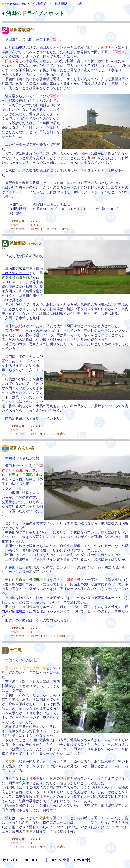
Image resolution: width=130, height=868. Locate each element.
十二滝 (16, 650)
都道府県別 (62, 4)
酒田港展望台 (22, 30)
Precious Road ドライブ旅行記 (28, 4)
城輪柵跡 (18, 243)
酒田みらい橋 (22, 448)
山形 (80, 4)
